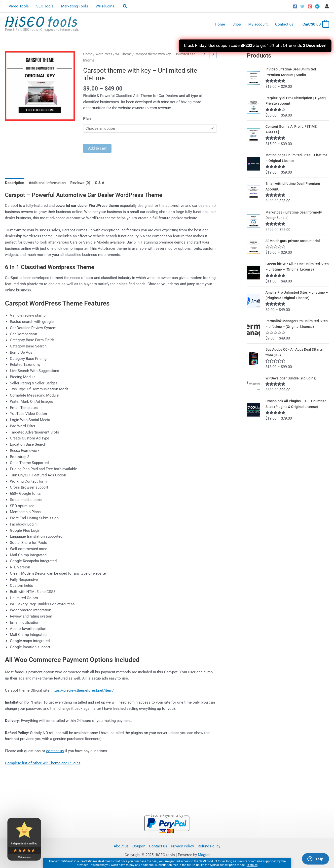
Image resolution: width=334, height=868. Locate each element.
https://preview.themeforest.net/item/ (83, 690)
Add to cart (97, 149)
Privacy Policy (182, 846)
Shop (237, 24)
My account (258, 24)
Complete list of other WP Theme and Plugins (43, 763)
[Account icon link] (327, 6)
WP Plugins (105, 6)
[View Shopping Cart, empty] (315, 24)
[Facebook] (295, 6)
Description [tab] (15, 183)
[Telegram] (317, 6)
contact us (55, 751)
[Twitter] (302, 6)
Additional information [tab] (47, 183)
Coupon (139, 846)
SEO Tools (45, 6)
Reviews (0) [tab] (80, 183)
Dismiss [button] (252, 865)
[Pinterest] (310, 6)
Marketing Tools (75, 6)
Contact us (284, 24)
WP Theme (123, 54)
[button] (125, 6)
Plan (87, 119)
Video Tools (19, 6)
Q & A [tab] (100, 183)
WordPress (104, 54)
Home (220, 24)
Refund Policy (209, 846)
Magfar (204, 855)
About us (121, 846)
